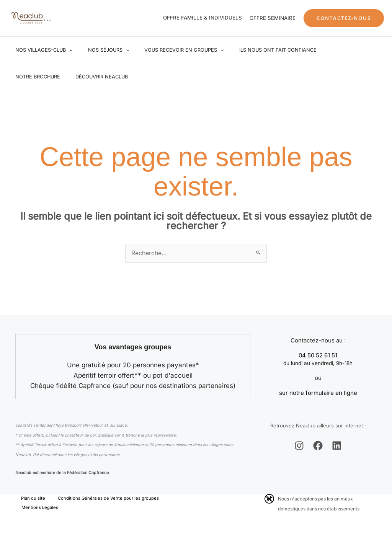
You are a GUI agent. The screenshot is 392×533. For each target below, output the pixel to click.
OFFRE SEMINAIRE (273, 18)
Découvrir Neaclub (39, 77)
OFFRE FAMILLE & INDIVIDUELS (203, 18)
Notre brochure (329, 50)
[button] (344, 18)
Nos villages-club (41, 50)
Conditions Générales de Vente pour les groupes (96, 500)
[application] (67, 50)
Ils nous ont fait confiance (258, 50)
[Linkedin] (337, 446)
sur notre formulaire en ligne (318, 393)
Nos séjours (100, 50)
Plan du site (28, 500)
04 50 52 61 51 (318, 356)
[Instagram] (299, 446)
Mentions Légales (37, 509)
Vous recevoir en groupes (170, 50)
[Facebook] (318, 446)
